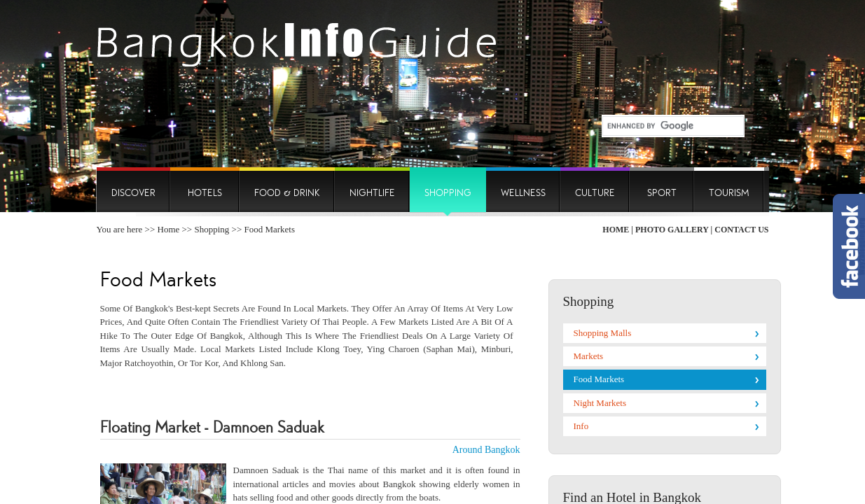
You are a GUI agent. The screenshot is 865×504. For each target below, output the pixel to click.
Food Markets (599, 379)
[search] (667, 126)
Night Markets (600, 403)
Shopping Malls (603, 333)
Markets (589, 356)
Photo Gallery (672, 230)
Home (169, 229)
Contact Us (741, 230)
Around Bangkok (486, 450)
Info (581, 426)
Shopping (212, 229)
